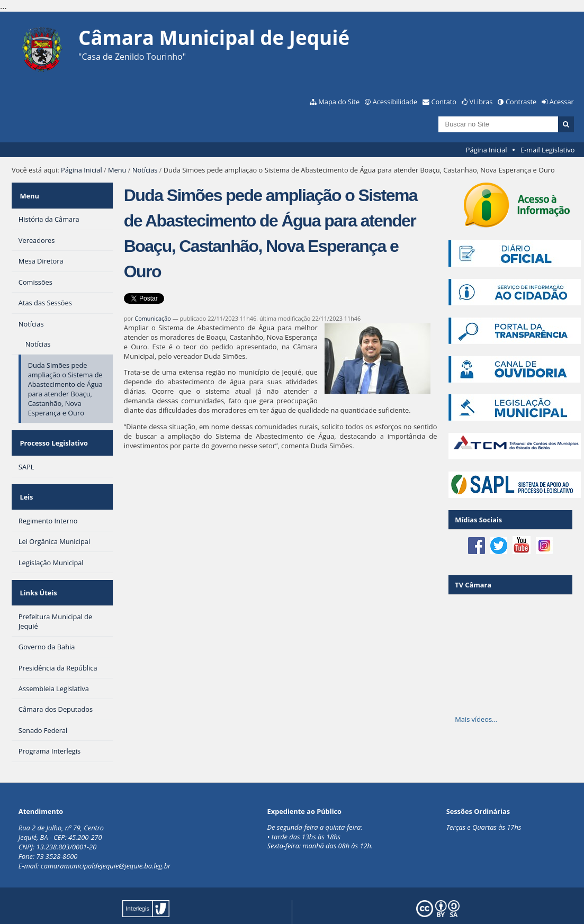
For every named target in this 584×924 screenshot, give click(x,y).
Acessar (562, 102)
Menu (117, 170)
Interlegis (245, 899)
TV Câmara (473, 585)
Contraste (521, 102)
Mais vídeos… (476, 719)
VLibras (481, 102)
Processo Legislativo (52, 433)
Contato (444, 102)
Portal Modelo (158, 899)
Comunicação (153, 318)
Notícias (145, 170)
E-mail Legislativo (547, 150)
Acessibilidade (395, 102)
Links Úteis (37, 569)
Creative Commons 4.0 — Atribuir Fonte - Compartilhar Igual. (474, 903)
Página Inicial (487, 150)
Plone (163, 907)
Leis (25, 480)
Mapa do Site (339, 102)
